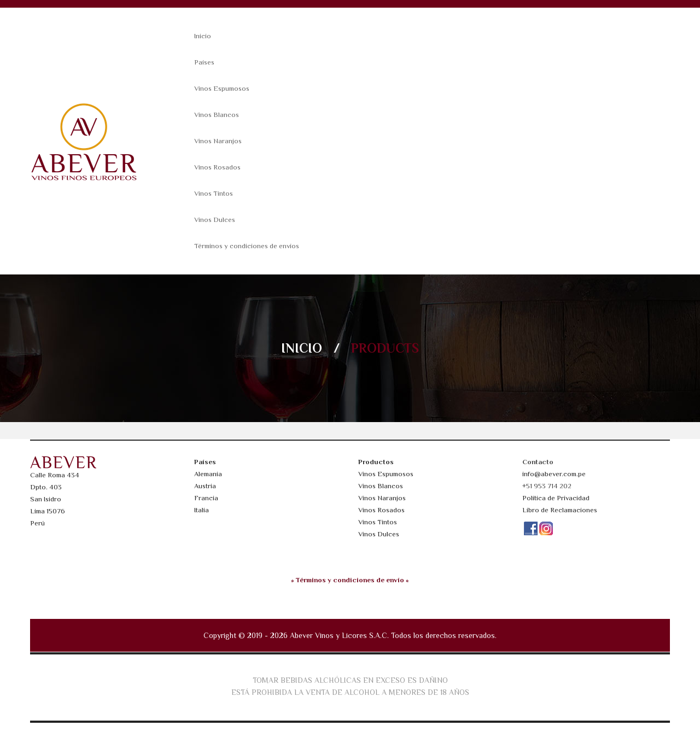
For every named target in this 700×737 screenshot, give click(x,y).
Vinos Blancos (217, 115)
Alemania (208, 474)
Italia (202, 510)
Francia (206, 498)
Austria (205, 486)
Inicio (203, 36)
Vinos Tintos (214, 193)
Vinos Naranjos (218, 141)
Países (204, 62)
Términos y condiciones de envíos (247, 246)
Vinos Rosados (217, 167)
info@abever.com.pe (554, 474)
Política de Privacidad (556, 498)
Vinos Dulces (215, 220)
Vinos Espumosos (222, 88)
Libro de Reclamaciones (560, 510)
